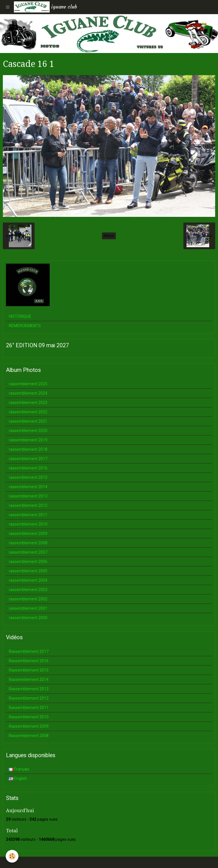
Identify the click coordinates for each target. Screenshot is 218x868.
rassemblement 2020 (28, 431)
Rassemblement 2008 (29, 736)
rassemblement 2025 (28, 384)
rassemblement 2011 (28, 515)
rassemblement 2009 (28, 533)
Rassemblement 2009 (29, 726)
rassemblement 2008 (28, 543)
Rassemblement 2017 (29, 651)
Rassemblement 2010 (29, 717)
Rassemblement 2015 (29, 670)
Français (19, 769)
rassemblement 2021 (28, 421)
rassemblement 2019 (28, 440)
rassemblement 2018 (28, 449)
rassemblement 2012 (28, 505)
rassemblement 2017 (28, 459)
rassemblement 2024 (28, 393)
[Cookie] (12, 856)
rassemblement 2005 (28, 571)
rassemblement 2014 (28, 487)
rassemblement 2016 (28, 468)
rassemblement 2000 (28, 618)
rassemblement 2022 (28, 412)
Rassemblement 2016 (29, 661)
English (18, 778)
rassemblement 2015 (28, 477)
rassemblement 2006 (28, 562)
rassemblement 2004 (28, 580)
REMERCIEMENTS (25, 326)
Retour (109, 236)
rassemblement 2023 (28, 403)
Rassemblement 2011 (29, 708)
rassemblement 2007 (28, 552)
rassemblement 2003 (28, 590)
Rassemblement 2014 (29, 679)
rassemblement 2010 (28, 524)
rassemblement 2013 (28, 496)
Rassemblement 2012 (29, 698)
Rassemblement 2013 (29, 689)
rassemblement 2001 (28, 608)
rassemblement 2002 (28, 599)
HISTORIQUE (20, 316)
